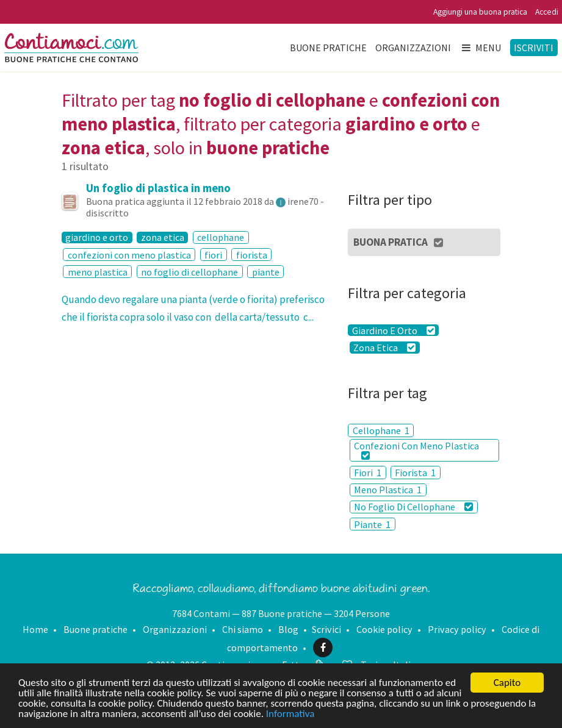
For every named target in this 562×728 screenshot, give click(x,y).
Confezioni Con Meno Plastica (416, 450)
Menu (481, 48)
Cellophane (381, 430)
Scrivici (326, 629)
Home (35, 629)
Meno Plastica (388, 490)
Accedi (547, 12)
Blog (288, 629)
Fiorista (415, 473)
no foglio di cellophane (189, 272)
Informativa (290, 714)
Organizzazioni (413, 48)
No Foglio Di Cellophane (413, 507)
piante (266, 272)
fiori (213, 255)
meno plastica (98, 272)
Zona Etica (384, 347)
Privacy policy (457, 629)
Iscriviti (534, 48)
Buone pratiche (328, 48)
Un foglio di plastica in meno (158, 188)
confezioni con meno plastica (129, 255)
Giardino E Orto (394, 330)
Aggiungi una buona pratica (480, 12)
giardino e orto (97, 237)
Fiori (368, 473)
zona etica (163, 237)
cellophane (221, 237)
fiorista (252, 255)
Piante (372, 524)
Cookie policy (384, 629)
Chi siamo (243, 629)
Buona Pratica (399, 242)
